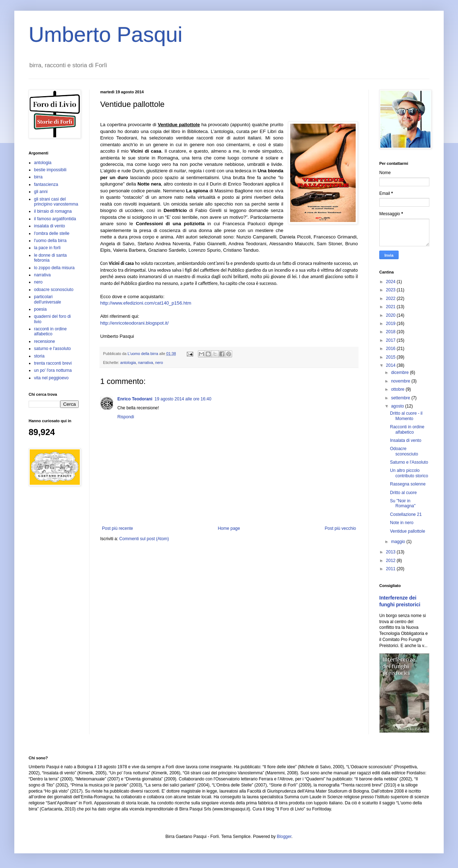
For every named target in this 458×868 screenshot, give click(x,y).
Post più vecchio (340, 528)
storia (39, 356)
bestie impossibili (50, 170)
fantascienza (46, 184)
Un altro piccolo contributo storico (409, 473)
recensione (45, 341)
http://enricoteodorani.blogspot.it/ (134, 323)
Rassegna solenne (408, 484)
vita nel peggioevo (51, 378)
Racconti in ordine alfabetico (407, 429)
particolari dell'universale (48, 299)
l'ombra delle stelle (52, 233)
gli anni (41, 192)
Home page (229, 528)
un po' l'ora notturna (53, 370)
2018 (391, 332)
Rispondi (126, 417)
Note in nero (402, 523)
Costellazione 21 (406, 514)
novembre (401, 381)
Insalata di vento (406, 440)
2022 (391, 299)
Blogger (284, 837)
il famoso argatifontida (55, 219)
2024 (391, 282)
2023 (391, 290)
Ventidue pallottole (408, 531)
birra (38, 177)
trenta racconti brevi (53, 363)
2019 (391, 324)
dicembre (401, 373)
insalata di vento (50, 226)
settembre (401, 398)
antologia (128, 363)
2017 (391, 340)
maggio (399, 542)
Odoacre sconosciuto (404, 451)
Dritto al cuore (403, 493)
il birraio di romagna (53, 211)
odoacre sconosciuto (54, 290)
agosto (398, 406)
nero (159, 363)
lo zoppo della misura (54, 268)
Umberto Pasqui (106, 34)
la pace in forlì (47, 248)
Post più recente (118, 528)
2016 (391, 349)
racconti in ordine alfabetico (50, 331)
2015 (391, 357)
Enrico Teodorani (135, 399)
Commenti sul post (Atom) (144, 539)
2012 (391, 561)
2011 (391, 569)
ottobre (398, 389)
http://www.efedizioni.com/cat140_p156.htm (146, 303)
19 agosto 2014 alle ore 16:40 (183, 399)
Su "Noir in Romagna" (403, 503)
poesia (40, 309)
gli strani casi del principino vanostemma (56, 202)
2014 (391, 365)
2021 (391, 307)
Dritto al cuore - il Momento (406, 416)
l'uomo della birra (50, 241)
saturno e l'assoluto (52, 349)
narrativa (146, 363)
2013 (391, 552)
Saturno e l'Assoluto (409, 462)
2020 (391, 315)
